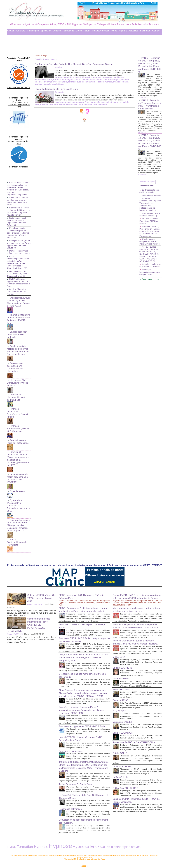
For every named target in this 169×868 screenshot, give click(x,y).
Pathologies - (34, 31)
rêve (120, 104)
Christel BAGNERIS (124, 646)
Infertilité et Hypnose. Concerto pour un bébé (18, 374)
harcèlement (94, 80)
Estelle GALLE (121, 743)
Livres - (79, 31)
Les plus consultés (148, 197)
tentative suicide (42, 84)
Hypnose (39, 836)
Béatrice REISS (122, 681)
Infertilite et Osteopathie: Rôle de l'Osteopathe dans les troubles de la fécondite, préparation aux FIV (18, 429)
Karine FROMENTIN (125, 670)
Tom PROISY (120, 694)
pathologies (40, 82)
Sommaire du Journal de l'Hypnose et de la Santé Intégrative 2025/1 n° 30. (18, 183)
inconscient (83, 104)
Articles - (58, 31)
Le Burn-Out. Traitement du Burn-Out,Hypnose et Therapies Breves (79, 784)
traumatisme (56, 84)
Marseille (84, 855)
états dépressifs (70, 104)
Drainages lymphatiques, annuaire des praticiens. (146, 299)
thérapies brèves (81, 837)
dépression (64, 80)
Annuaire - (21, 31)
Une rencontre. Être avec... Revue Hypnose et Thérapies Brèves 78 (18, 260)
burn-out (38, 80)
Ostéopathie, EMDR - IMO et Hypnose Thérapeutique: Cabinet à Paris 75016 (19, 288)
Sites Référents (17, 456)
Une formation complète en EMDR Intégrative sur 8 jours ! (150, 263)
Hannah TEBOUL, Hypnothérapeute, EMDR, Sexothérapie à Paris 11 (80, 719)
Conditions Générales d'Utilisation (117, 859)
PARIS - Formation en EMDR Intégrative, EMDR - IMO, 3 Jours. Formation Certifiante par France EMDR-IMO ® (150, 65)
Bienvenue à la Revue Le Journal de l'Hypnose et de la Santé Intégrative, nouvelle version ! (18, 194)
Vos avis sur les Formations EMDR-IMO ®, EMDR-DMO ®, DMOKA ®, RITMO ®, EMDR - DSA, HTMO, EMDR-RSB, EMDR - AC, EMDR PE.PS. (150, 277)
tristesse (55, 106)
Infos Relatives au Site (150, 308)
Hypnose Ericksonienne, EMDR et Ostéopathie (18, 402)
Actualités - (134, 31)
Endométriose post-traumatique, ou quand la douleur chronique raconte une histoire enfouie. (137, 592)
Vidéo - (115, 31)
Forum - (88, 31)
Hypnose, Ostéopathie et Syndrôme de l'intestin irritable (17, 387)
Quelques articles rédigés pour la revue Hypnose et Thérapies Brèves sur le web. (17, 331)
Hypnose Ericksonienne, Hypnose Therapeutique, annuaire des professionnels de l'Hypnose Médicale (149, 220)
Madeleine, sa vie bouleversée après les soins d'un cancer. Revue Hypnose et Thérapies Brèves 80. (19, 217)
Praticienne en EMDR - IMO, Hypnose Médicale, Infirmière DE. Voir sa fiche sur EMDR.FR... (141, 721)
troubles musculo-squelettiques (106, 84)
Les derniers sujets (148, 192)
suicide (102, 82)
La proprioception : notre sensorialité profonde (17, 316)
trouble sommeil (84, 84)
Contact (156, 31)
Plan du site (70, 848)
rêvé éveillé (128, 104)
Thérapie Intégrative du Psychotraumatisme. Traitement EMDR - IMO (18, 302)
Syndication (82, 848)
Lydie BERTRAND (123, 758)
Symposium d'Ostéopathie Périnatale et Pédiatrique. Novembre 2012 (19, 469)
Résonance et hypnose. (73, 798)
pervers (49, 82)
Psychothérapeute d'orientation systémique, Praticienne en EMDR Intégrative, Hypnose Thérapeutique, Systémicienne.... (141, 651)
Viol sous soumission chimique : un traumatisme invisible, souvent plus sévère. (133, 571)
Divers (30, 561)
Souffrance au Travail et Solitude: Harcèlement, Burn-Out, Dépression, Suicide (80, 64)
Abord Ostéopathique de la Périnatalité (18, 500)
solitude (94, 82)
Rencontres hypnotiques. (73, 733)
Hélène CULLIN (122, 772)
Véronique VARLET (124, 705)
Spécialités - (47, 31)
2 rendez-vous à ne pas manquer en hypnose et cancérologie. (80, 644)
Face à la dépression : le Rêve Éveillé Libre (60, 89)
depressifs (46, 104)
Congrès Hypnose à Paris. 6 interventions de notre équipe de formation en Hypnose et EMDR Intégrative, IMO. (83, 624)
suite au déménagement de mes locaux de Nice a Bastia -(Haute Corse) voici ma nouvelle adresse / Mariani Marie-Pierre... (32, 596)
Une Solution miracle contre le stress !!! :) (147, 232)
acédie (37, 104)
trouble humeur (69, 84)
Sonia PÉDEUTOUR (125, 716)
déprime (74, 80)
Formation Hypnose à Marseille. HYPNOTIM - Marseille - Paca (19, 126)
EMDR (10, 837)
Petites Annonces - (101, 31)
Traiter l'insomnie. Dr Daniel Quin (78, 769)
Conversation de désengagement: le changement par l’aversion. (80, 813)
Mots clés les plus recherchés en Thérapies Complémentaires (88, 859)
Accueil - (11, 31)
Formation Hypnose (23, 837)
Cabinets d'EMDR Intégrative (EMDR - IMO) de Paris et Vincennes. (135, 800)
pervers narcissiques (63, 82)
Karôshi (122, 80)
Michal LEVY (120, 633)
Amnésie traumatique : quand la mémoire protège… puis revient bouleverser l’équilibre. (137, 614)
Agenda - (124, 31)
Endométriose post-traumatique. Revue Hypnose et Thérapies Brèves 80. (17, 205)
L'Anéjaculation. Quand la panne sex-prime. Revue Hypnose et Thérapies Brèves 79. (19, 228)
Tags (45, 56)
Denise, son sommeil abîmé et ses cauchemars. (18, 237)
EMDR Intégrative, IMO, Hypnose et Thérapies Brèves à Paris (80, 553)
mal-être (113, 104)
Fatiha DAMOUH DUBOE (128, 785)
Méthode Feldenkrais (145, 209)
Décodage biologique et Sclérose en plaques (150, 290)
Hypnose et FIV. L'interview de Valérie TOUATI (17, 361)
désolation (83, 80)
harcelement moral (109, 80)
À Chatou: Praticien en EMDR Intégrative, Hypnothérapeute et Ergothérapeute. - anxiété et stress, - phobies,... (141, 699)
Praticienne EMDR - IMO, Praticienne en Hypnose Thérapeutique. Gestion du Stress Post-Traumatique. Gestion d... (141, 710)
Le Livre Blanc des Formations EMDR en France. (17, 278)
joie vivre (93, 104)
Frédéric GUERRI (123, 657)
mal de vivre (103, 104)
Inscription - (146, 31)
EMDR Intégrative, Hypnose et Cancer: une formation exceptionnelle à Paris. (18, 269)
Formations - (69, 31)
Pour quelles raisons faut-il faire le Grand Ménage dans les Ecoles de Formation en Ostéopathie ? (18, 486)
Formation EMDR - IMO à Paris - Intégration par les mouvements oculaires (83, 604)
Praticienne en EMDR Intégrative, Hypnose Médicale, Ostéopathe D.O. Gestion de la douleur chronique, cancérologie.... (141, 675)
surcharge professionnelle (117, 82)
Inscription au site (92, 848)
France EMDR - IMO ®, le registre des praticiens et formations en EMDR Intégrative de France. (135, 555)
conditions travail (51, 80)
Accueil (37, 56)
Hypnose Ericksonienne (60, 837)
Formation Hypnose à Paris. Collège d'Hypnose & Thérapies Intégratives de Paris (19, 94)
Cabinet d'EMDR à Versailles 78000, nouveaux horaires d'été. (42, 555)
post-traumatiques (81, 82)
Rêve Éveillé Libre (43, 106)
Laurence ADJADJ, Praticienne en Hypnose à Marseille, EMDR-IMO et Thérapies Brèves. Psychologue (150, 252)
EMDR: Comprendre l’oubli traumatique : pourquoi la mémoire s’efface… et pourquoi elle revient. (84, 568)
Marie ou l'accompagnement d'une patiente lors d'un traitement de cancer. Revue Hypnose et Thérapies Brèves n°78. (19, 248)
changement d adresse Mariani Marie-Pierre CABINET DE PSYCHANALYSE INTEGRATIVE (30, 581)
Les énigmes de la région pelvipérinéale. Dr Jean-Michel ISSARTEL (18, 445)
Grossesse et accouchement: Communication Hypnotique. (15, 347)
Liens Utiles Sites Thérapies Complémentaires (55, 859)
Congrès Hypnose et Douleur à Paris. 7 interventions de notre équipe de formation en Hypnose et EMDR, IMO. (84, 685)
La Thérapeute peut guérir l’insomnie (150, 203)
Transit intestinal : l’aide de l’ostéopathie (17, 414)
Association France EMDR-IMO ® (19, 57)
